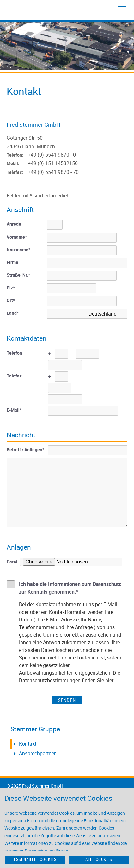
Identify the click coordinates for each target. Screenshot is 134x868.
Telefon (14, 353)
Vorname (17, 237)
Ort (11, 300)
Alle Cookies (99, 859)
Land (13, 313)
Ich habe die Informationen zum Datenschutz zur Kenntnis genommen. (70, 588)
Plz (11, 288)
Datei (12, 562)
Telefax (14, 376)
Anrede (14, 224)
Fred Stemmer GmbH (33, 125)
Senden (67, 700)
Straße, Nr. (18, 275)
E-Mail (14, 410)
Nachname (18, 250)
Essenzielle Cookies (35, 859)
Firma (12, 262)
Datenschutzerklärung (46, 851)
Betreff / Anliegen (25, 450)
